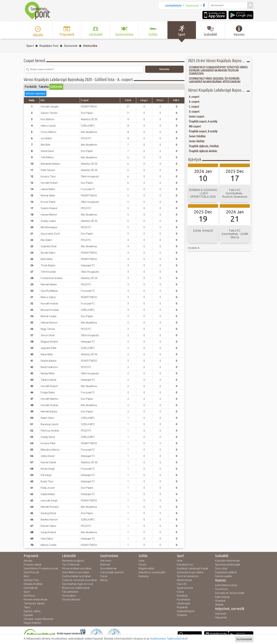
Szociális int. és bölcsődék (230, 593)
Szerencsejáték (223, 576)
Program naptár (33, 565)
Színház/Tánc (31, 580)
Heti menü (106, 561)
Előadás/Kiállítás (33, 584)
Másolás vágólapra (36, 93)
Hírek (180, 561)
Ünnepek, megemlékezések (39, 619)
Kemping (143, 576)
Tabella (44, 87)
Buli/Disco (30, 596)
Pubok (104, 576)
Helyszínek (221, 618)
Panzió (142, 565)
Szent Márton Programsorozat (41, 568)
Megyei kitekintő (32, 623)
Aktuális (28, 561)
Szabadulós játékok (226, 572)
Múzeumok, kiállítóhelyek (76, 588)
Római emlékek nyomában (77, 568)
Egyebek (28, 615)
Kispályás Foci (49, 46)
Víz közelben (69, 596)
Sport (30, 46)
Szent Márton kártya (226, 585)
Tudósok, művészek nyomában (80, 580)
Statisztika (90, 46)
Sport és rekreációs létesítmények (188, 578)
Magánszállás (146, 568)
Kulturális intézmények (227, 561)
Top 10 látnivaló (71, 565)
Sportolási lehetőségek (228, 565)
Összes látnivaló (71, 600)
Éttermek (105, 565)
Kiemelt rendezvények (36, 600)
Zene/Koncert (31, 572)
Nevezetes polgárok (73, 561)
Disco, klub (221, 568)
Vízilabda (182, 615)
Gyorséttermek (108, 568)
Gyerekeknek (31, 588)
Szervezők (221, 614)
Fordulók (31, 87)
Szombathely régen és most (78, 584)
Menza (104, 580)
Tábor (27, 607)
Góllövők (56, 87)
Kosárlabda (183, 600)
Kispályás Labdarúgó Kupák (192, 568)
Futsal (180, 592)
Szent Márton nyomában (76, 572)
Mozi (26, 576)
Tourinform (221, 589)
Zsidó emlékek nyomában (76, 576)
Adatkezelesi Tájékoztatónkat (169, 639)
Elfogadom (244, 639)
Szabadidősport (186, 611)
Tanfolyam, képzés (34, 603)
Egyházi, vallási (32, 611)
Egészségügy (222, 597)
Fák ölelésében (70, 592)
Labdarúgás (184, 603)
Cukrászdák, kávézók (112, 572)
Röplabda (182, 607)
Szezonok (71, 46)
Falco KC (182, 584)
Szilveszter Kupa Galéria (190, 572)
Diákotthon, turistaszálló (152, 572)
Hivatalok (220, 601)
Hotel (141, 561)
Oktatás (219, 605)
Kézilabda (182, 596)
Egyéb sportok (185, 588)
